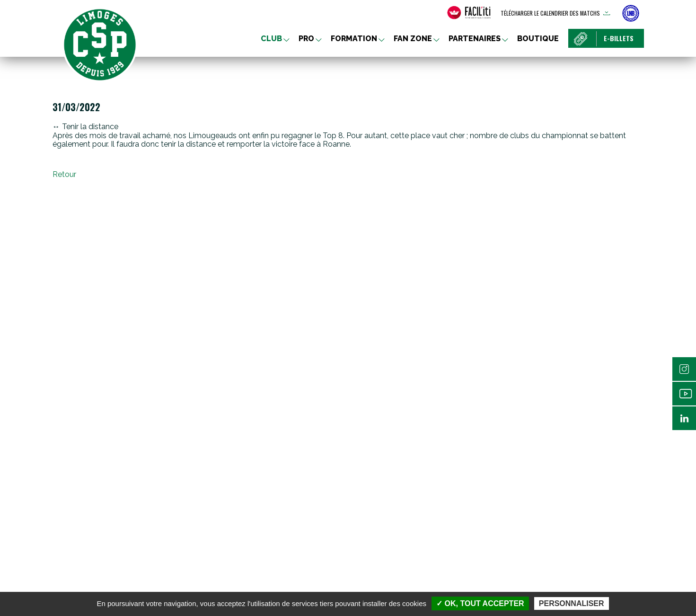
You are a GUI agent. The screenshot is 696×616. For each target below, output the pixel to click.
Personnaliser (572, 603)
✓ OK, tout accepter (480, 603)
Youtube (684, 394)
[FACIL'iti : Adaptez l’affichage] (469, 13)
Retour (64, 174)
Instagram (684, 369)
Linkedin (684, 418)
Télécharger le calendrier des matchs (550, 13)
